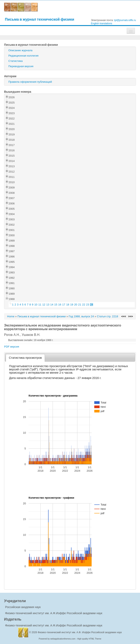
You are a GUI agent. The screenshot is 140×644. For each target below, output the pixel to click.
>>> (131, 316)
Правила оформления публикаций (30, 82)
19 (72, 305)
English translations (102, 23)
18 (68, 305)
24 (92, 305)
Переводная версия (21, 66)
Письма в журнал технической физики (40, 19)
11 (40, 305)
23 (88, 305)
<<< (124, 316)
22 (84, 305)
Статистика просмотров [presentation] (25, 358)
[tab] (25, 358)
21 (80, 305)
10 (36, 305)
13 (48, 305)
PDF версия (12, 347)
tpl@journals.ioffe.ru (125, 20)
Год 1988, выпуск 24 (81, 316)
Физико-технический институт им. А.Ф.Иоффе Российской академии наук (54, 613)
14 (52, 305)
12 (44, 305)
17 (64, 305)
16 (60, 305)
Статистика (16, 61)
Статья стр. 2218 (108, 316)
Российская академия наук (23, 607)
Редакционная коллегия (23, 56)
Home (11, 316)
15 (56, 305)
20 (76, 305)
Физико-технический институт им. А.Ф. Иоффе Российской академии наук (80, 632)
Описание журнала (20, 50)
